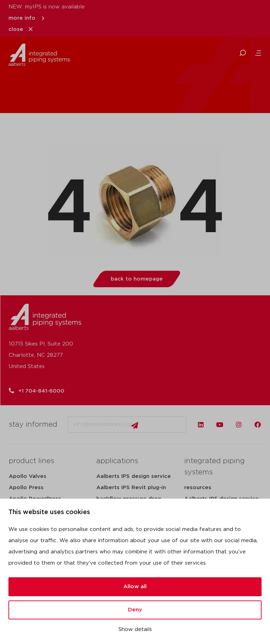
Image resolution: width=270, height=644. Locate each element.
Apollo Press (26, 488)
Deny (135, 610)
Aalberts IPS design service (134, 476)
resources (198, 488)
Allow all (135, 587)
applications (117, 461)
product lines (31, 461)
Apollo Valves (28, 476)
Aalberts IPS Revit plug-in (131, 488)
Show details (135, 629)
